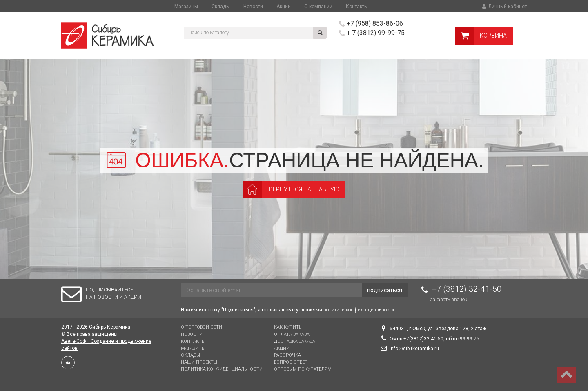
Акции (284, 7)
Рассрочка (287, 355)
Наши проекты (199, 362)
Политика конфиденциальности (222, 369)
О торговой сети (202, 327)
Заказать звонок (449, 300)
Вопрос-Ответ (291, 362)
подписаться (385, 290)
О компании (318, 7)
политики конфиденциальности (359, 310)
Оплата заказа (292, 334)
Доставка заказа (295, 341)
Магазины (186, 7)
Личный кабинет (504, 7)
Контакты (357, 7)
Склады (221, 7)
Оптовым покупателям (303, 369)
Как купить (288, 327)
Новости (253, 7)
